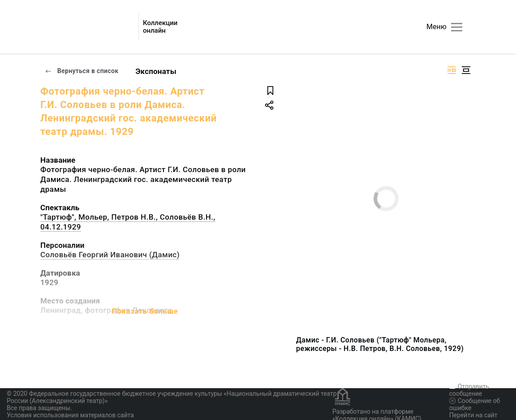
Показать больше (145, 311)
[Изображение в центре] (466, 70)
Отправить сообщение (469, 390)
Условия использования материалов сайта (70, 415)
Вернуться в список (82, 71)
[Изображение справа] (451, 70)
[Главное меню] (457, 27)
